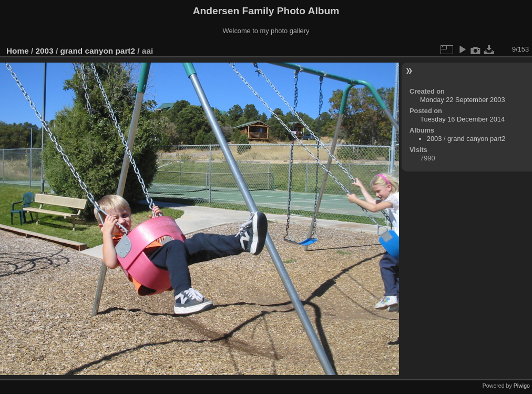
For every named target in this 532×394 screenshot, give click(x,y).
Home (18, 51)
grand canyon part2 (98, 51)
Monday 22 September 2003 (463, 100)
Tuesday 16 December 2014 (462, 119)
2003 (45, 51)
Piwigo (522, 386)
